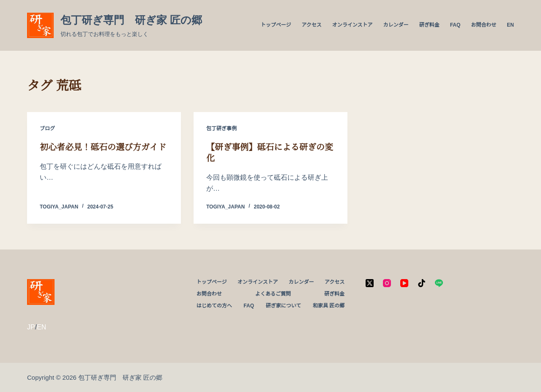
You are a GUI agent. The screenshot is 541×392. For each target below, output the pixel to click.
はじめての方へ (214, 306)
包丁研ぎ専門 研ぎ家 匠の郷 (131, 20)
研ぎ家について (284, 306)
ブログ (47, 129)
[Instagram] (387, 283)
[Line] (439, 283)
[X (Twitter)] (370, 283)
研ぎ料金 (429, 25)
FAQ (455, 25)
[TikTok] (422, 283)
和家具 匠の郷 (329, 306)
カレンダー (396, 25)
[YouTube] (404, 283)
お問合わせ (484, 25)
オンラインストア (352, 25)
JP (31, 327)
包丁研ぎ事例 (221, 129)
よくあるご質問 (273, 294)
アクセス (311, 25)
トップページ (276, 25)
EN (510, 25)
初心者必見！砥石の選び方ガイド (103, 147)
